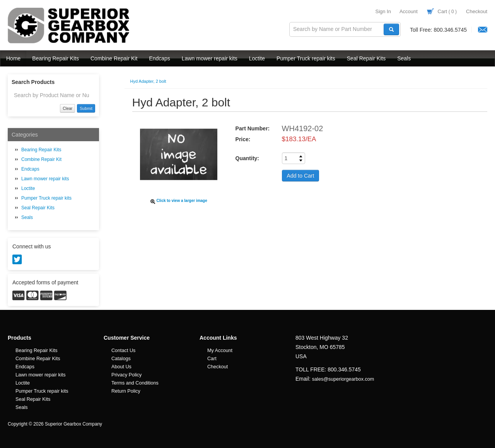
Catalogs (121, 359)
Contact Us (123, 351)
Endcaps (159, 58)
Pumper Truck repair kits (306, 58)
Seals (404, 58)
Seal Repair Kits (366, 58)
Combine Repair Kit (114, 58)
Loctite (257, 58)
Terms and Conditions (135, 383)
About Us (121, 367)
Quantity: (247, 158)
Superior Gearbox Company (70, 26)
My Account (220, 351)
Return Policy (126, 391)
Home (13, 58)
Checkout (477, 11)
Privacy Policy (126, 375)
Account (409, 11)
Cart (442, 11)
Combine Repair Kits (38, 359)
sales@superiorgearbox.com (343, 379)
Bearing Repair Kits (55, 58)
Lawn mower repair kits (210, 58)
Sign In (383, 11)
